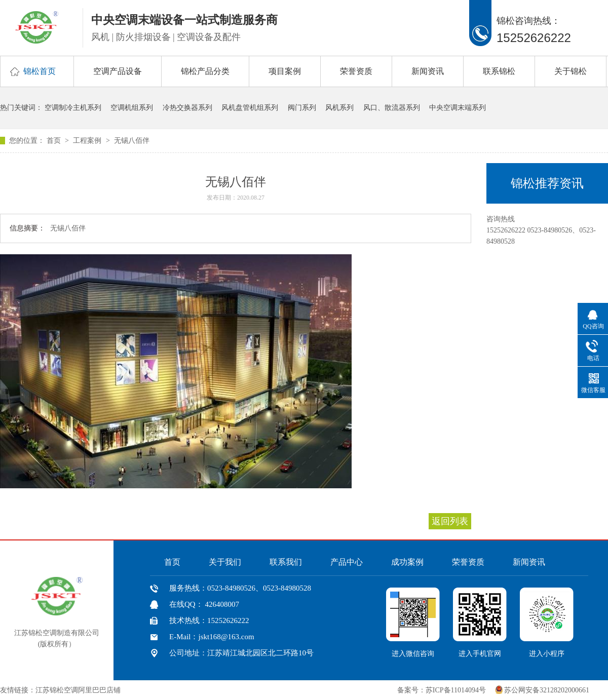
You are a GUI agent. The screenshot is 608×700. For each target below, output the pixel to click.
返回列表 (450, 521)
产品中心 (347, 562)
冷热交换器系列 (187, 108)
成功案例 (407, 562)
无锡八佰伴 (132, 141)
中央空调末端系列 (458, 108)
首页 (55, 141)
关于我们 (225, 562)
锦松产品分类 (205, 71)
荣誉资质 (356, 71)
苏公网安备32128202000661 (547, 690)
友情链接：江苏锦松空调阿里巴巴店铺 (60, 690)
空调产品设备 (118, 71)
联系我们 (286, 562)
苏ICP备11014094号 (456, 690)
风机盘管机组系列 (250, 108)
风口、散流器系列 (392, 108)
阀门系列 (302, 108)
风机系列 (339, 108)
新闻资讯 (428, 71)
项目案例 (285, 71)
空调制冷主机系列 (73, 108)
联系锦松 (499, 71)
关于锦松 (571, 71)
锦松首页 (40, 71)
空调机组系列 (132, 108)
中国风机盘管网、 (154, 690)
